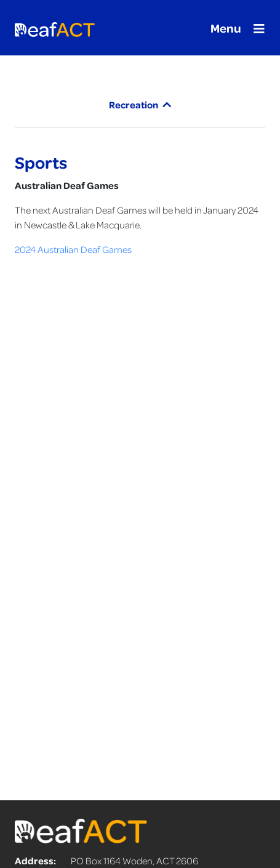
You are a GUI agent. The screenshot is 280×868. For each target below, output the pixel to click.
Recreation (140, 105)
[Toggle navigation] (234, 28)
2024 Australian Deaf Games (73, 249)
